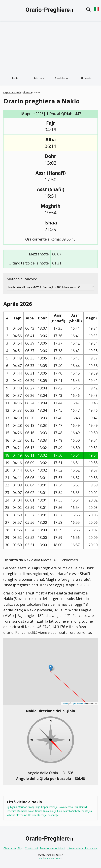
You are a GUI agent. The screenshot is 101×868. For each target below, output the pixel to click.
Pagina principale (12, 92)
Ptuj (76, 807)
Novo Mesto (66, 807)
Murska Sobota (72, 811)
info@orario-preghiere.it (50, 858)
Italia (15, 78)
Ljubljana (12, 807)
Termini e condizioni (52, 848)
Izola (46, 811)
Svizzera (39, 78)
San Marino (62, 78)
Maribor (22, 807)
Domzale (22, 811)
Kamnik (83, 807)
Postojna (87, 811)
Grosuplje (53, 815)
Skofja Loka (56, 811)
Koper (45, 807)
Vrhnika (11, 815)
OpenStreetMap (79, 704)
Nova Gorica (35, 811)
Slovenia (86, 78)
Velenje (53, 807)
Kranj (31, 807)
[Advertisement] (50, 47)
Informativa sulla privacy (82, 848)
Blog (20, 848)
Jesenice (12, 811)
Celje (37, 807)
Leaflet (65, 704)
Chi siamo (10, 848)
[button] (51, 668)
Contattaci (31, 848)
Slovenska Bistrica (26, 815)
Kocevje (42, 815)
